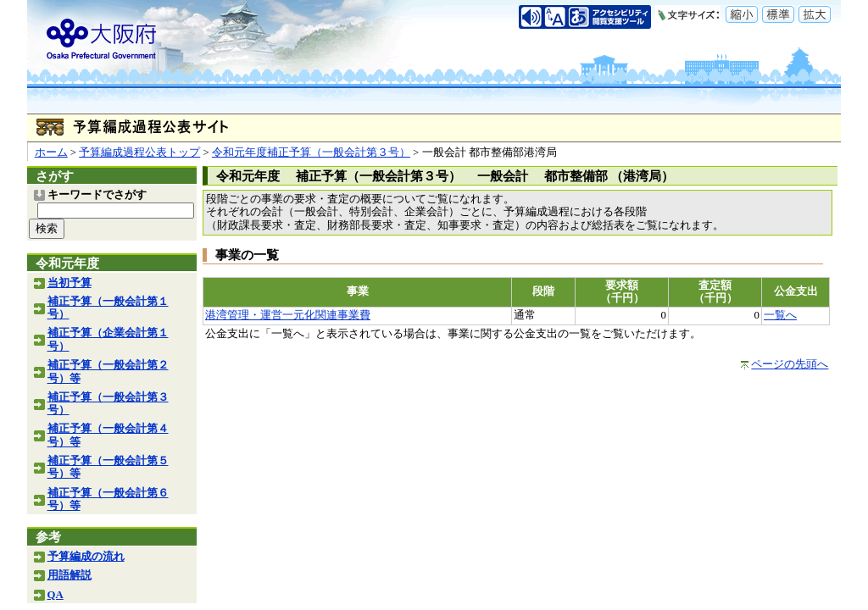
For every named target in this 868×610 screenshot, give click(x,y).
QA (56, 595)
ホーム (51, 152)
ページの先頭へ (790, 364)
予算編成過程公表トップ (139, 152)
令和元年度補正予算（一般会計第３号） (311, 152)
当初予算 (70, 283)
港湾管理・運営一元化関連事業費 (288, 315)
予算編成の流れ (86, 557)
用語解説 (70, 575)
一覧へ (780, 315)
